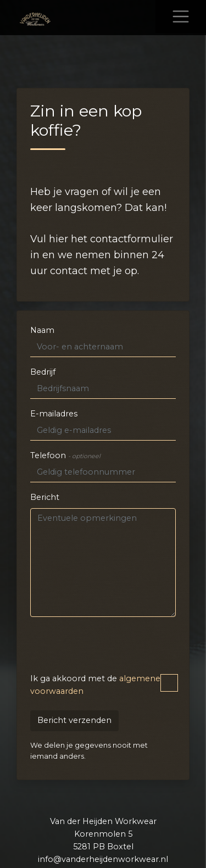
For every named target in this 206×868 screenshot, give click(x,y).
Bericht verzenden (74, 720)
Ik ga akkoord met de (103, 685)
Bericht (45, 497)
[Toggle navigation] (181, 16)
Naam (42, 330)
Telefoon (65, 455)
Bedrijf (43, 372)
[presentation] (114, 647)
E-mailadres (54, 414)
